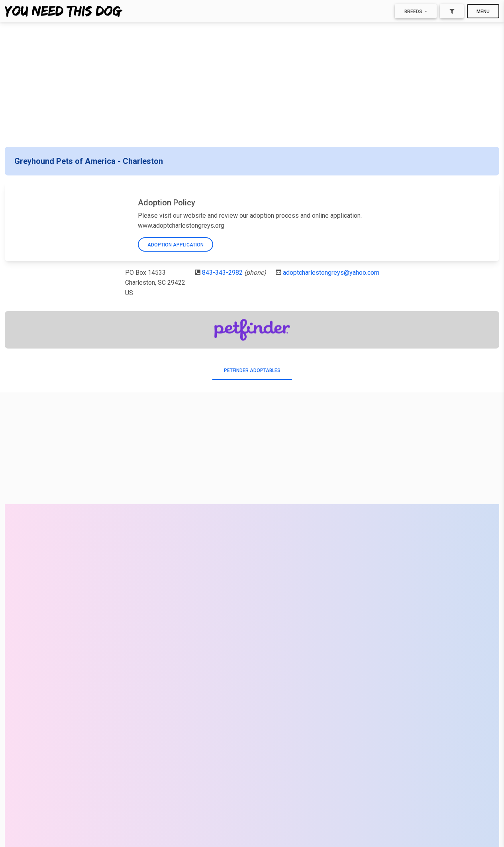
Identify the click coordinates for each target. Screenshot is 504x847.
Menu (483, 12)
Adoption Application (176, 245)
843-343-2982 (222, 273)
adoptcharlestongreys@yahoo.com (331, 273)
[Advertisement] (252, 85)
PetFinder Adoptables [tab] (252, 370)
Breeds (414, 12)
